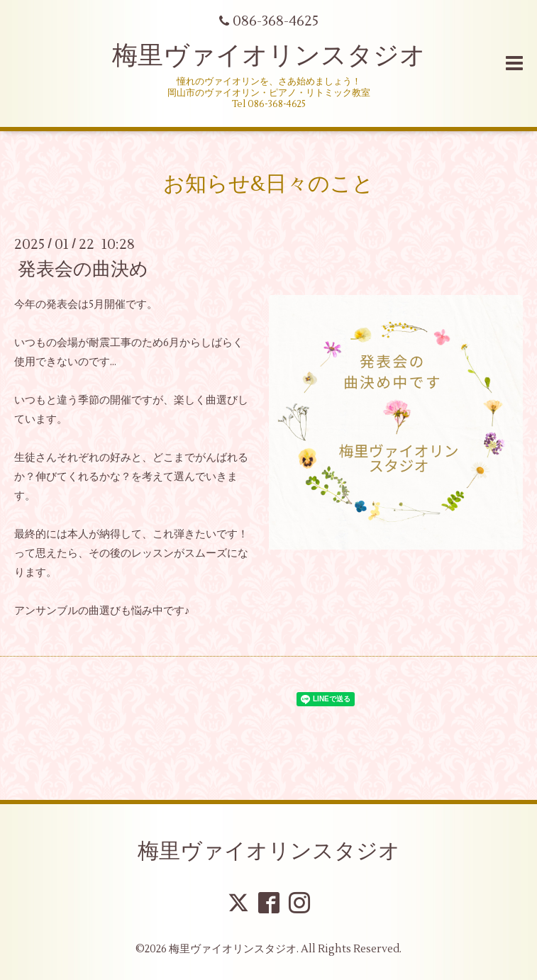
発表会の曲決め (83, 269)
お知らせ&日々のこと (268, 184)
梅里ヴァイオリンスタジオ (269, 56)
